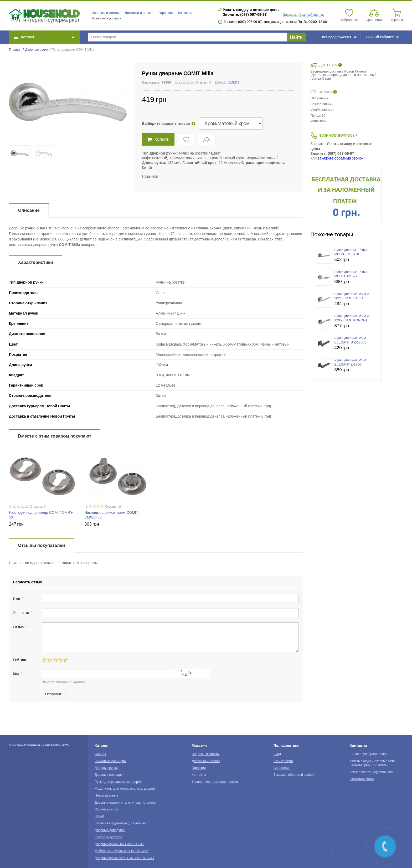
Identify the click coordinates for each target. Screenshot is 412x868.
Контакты (185, 13)
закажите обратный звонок (341, 158)
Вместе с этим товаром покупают (55, 436)
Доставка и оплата (139, 13)
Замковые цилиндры (110, 761)
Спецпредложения (338, 37)
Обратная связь (362, 779)
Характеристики (36, 262)
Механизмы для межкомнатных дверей (125, 789)
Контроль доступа (108, 837)
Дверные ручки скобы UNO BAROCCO (124, 858)
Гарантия (166, 13)
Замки (99, 816)
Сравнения (282, 768)
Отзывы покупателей (42, 545)
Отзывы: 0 (203, 83)
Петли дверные (106, 795)
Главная (15, 50)
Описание (29, 210)
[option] (346, 196)
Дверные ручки (37, 50)
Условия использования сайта (215, 782)
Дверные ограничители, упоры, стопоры (125, 803)
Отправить (54, 694)
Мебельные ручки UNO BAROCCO (121, 851)
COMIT (233, 82)
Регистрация (283, 761)
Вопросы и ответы (106, 13)
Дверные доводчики (110, 830)
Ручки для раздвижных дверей (118, 782)
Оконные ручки (106, 809)
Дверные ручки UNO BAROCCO (119, 844)
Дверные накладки (109, 775)
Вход (277, 754)
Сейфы (100, 754)
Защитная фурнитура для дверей (120, 823)
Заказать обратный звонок (303, 15)
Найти (296, 37)
